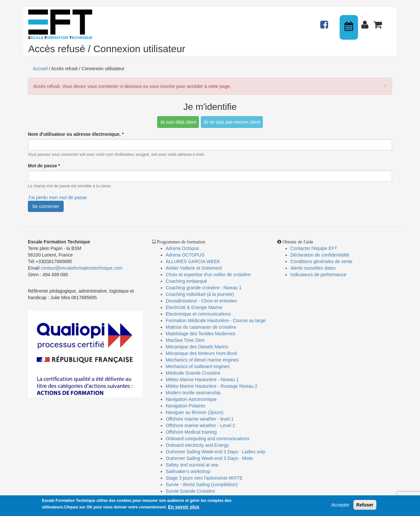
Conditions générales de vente (321, 261)
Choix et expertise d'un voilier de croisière (208, 275)
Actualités (325, 22)
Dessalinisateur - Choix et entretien (201, 301)
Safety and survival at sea (192, 465)
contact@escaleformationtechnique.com (82, 268)
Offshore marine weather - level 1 (200, 419)
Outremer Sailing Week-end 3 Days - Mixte (209, 458)
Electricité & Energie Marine (194, 307)
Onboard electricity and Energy (197, 445)
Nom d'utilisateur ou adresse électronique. (76, 134)
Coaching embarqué (186, 281)
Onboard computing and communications (208, 439)
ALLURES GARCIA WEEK (193, 261)
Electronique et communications (198, 314)
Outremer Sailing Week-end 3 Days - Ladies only (215, 452)
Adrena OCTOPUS (185, 255)
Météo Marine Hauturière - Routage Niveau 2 (211, 386)
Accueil (40, 69)
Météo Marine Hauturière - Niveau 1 (202, 380)
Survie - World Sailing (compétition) (202, 485)
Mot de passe (44, 166)
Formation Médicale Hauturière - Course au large (216, 320)
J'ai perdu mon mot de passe (57, 197)
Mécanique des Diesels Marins (197, 347)
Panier (378, 22)
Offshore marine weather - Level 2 (200, 425)
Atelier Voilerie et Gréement (194, 268)
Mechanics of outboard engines (198, 366)
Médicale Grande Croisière (193, 373)
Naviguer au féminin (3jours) (195, 412)
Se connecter (46, 206)
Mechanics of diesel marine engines (202, 360)
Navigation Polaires (186, 406)
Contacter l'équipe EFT (314, 248)
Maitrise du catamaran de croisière (201, 327)
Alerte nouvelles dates (313, 268)
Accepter (340, 505)
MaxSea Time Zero (185, 340)
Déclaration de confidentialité (320, 255)
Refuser (365, 505)
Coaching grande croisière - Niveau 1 (204, 288)
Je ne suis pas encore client (232, 122)
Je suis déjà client (178, 122)
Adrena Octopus (182, 248)
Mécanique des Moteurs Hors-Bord (201, 353)
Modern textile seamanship (193, 393)
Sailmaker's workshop (188, 471)
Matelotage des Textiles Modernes (200, 334)
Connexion (366, 22)
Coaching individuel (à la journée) (200, 294)
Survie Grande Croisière (190, 491)
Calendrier (349, 27)
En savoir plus (184, 507)
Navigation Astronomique (191, 399)
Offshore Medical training (192, 432)
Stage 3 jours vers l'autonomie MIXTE (204, 478)
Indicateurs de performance (318, 275)
